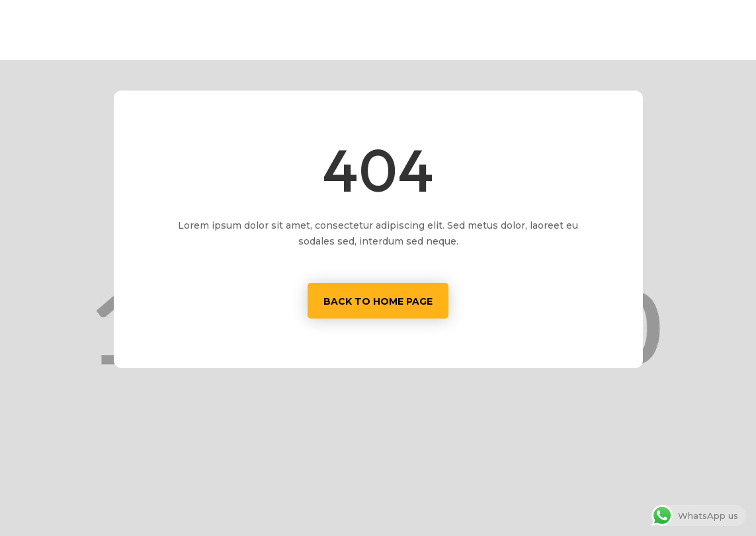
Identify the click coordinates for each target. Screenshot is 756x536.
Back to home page (378, 301)
